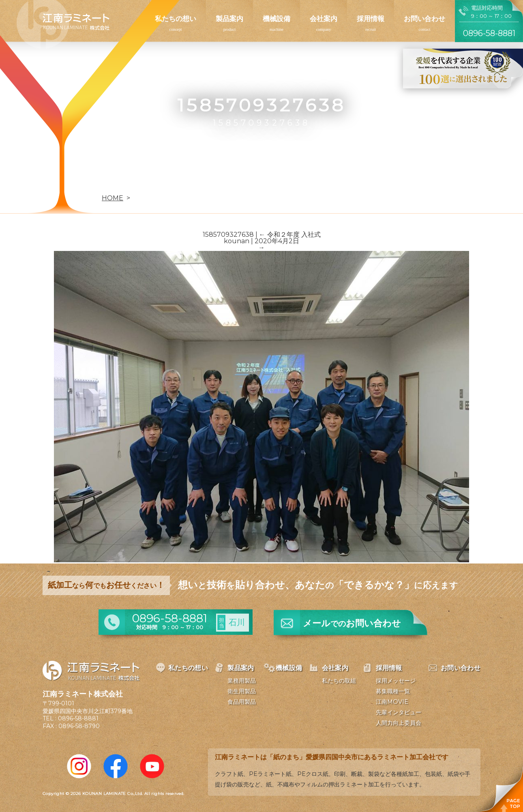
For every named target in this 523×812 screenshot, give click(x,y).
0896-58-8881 (78, 718)
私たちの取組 (339, 681)
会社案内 (324, 19)
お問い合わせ (424, 19)
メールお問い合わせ (352, 623)
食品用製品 (242, 702)
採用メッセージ (396, 681)
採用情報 (371, 19)
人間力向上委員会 (399, 723)
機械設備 (277, 19)
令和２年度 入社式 (290, 235)
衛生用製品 (242, 691)
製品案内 (229, 19)
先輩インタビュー (399, 712)
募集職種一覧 (393, 691)
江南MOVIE (392, 702)
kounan (237, 241)
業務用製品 (242, 681)
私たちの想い (176, 19)
